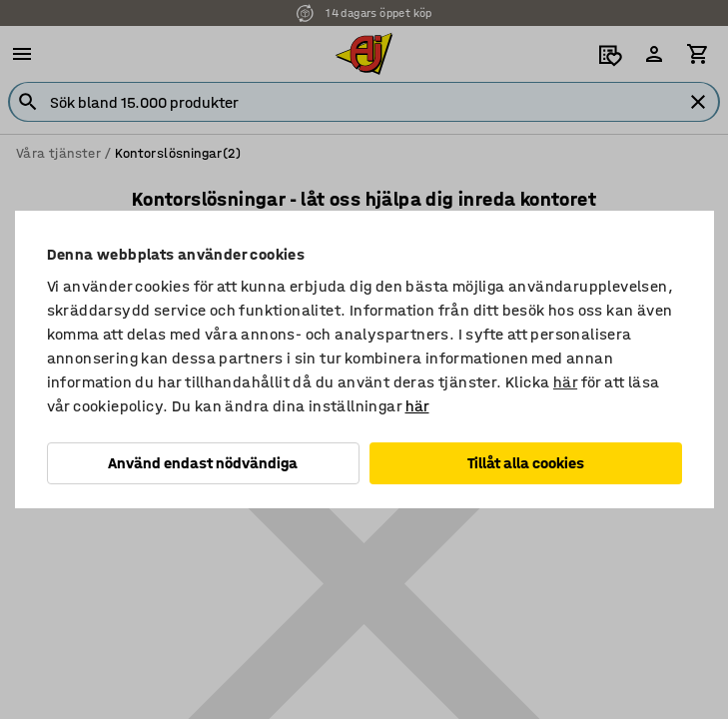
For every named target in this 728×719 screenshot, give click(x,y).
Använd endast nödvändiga (203, 463)
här (565, 382)
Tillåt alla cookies (526, 463)
